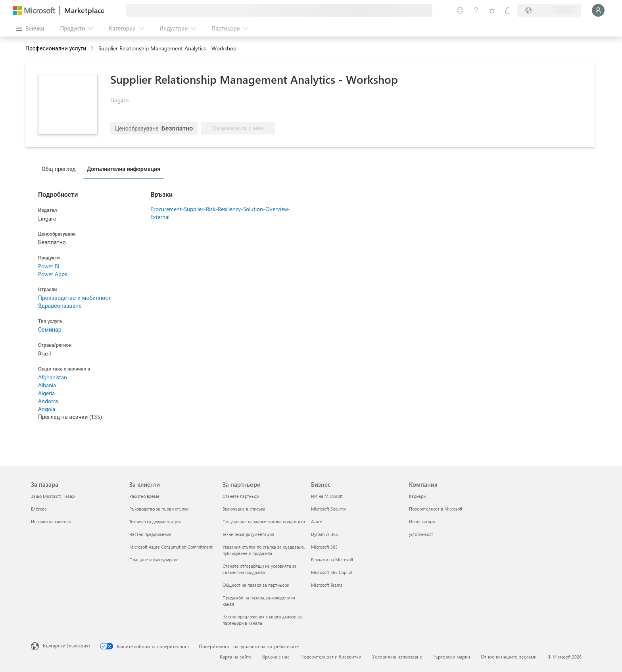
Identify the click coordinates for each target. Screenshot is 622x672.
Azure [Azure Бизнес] (317, 521)
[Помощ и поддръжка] (476, 10)
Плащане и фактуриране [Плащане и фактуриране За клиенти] (154, 560)
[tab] (61, 169)
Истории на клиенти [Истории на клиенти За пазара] (51, 521)
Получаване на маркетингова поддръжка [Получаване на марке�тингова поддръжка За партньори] (264, 521)
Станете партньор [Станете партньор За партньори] (241, 496)
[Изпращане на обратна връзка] (460, 10)
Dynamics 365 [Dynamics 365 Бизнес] (324, 534)
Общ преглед (59, 169)
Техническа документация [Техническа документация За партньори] (248, 534)
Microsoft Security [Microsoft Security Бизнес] (328, 509)
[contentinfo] (93, 49)
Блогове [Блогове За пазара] (39, 509)
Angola (47, 409)
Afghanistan (53, 377)
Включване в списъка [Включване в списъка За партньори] (244, 509)
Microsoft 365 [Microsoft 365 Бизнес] (324, 547)
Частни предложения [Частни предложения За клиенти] (150, 534)
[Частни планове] (508, 10)
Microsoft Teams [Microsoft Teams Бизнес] (327, 585)
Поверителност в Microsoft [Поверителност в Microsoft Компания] (436, 509)
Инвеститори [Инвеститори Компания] (422, 521)
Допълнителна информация (124, 169)
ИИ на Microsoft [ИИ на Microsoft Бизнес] (327, 496)
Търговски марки (451, 657)
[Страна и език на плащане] (549, 10)
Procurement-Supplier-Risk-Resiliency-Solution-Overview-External (220, 213)
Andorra (48, 401)
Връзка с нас (276, 657)
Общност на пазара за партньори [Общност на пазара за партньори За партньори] (256, 585)
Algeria (46, 393)
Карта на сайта (236, 657)
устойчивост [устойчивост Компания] (421, 534)
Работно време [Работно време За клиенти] (144, 496)
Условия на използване (397, 657)
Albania (47, 385)
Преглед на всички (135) (70, 417)
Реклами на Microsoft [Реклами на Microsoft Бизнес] (332, 560)
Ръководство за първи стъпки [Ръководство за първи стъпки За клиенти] (159, 509)
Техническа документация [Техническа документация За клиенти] (155, 521)
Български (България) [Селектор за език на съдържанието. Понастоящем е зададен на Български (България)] (66, 645)
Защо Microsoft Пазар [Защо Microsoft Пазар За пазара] (53, 496)
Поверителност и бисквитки (331, 657)
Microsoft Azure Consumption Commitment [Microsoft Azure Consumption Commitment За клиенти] (171, 547)
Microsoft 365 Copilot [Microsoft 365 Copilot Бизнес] (332, 572)
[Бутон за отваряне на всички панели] (30, 29)
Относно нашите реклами (509, 657)
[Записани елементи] (492, 10)
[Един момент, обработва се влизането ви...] (598, 10)
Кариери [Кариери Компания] (417, 496)
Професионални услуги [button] (56, 48)
